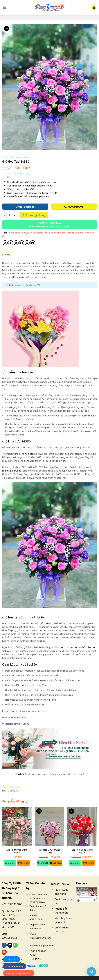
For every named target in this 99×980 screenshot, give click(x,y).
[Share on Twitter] (16, 243)
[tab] (6, 256)
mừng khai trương (12, 471)
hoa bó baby (84, 647)
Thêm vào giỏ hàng (34, 215)
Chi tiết (12, 863)
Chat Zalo (12, 959)
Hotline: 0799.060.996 (19, 973)
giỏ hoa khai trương (37, 232)
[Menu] (4, 8)
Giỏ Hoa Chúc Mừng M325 (82, 851)
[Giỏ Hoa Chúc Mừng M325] (82, 827)
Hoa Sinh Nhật (23, 157)
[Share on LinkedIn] (33, 243)
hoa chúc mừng (76, 232)
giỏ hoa (44, 623)
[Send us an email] (10, 945)
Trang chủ (7, 157)
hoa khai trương (68, 647)
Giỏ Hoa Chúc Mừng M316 (50, 851)
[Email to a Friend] (22, 243)
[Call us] (15, 945)
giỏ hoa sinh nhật (58, 232)
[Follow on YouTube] (4, 952)
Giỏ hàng (25, 863)
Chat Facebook (15, 966)
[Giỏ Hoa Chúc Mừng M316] (49, 827)
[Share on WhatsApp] (5, 243)
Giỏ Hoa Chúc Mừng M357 (17, 851)
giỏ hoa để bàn (19, 232)
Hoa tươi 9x (21, 774)
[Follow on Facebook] (4, 945)
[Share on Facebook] (11, 243)
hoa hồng (30, 454)
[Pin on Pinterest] (27, 243)
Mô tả (6, 255)
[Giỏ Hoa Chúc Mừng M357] (17, 827)
